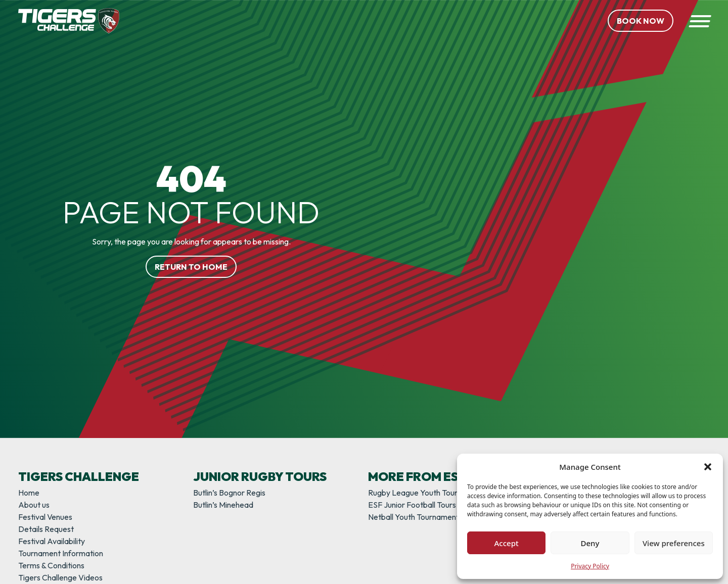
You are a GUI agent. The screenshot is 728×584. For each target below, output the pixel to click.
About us (34, 505)
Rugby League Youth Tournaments (428, 493)
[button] (708, 467)
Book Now (641, 21)
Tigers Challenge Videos (60, 577)
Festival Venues (45, 517)
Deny (590, 543)
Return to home (191, 267)
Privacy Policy (590, 566)
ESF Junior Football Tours (412, 505)
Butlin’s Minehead (223, 505)
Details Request (46, 529)
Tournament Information (61, 553)
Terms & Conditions (51, 565)
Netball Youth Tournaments (415, 517)
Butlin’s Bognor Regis (229, 493)
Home (29, 493)
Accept (507, 543)
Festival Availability (52, 541)
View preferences (674, 543)
